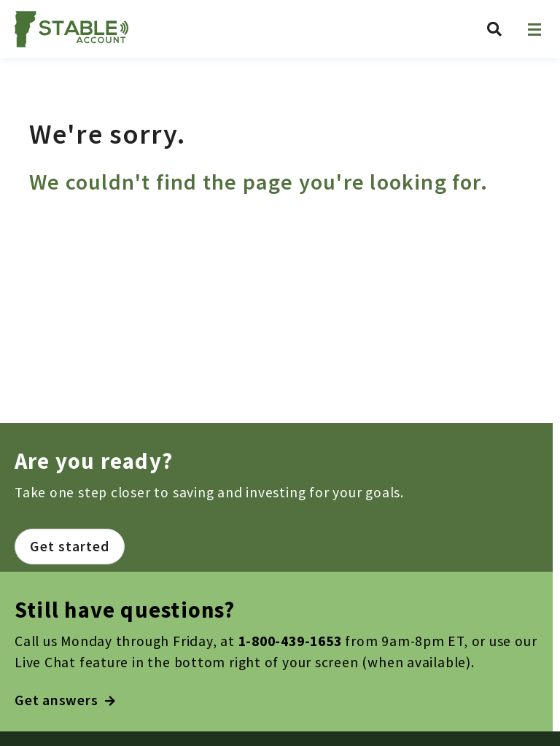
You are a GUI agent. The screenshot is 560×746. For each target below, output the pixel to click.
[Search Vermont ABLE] (494, 29)
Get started (70, 546)
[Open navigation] (534, 30)
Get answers (65, 700)
